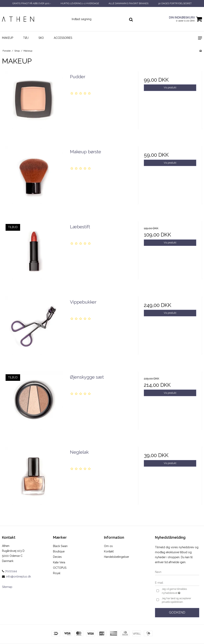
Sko (41, 38)
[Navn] (177, 572)
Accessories (63, 38)
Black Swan (60, 546)
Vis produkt (170, 87)
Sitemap (7, 587)
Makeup (8, 38)
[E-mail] (177, 582)
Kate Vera (59, 562)
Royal (57, 573)
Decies (57, 557)
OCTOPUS (60, 568)
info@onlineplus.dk (19, 577)
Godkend (177, 612)
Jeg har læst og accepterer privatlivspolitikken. (176, 600)
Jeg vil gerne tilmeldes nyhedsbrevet (180, 591)
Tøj (26, 38)
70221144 (9, 571)
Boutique (59, 551)
